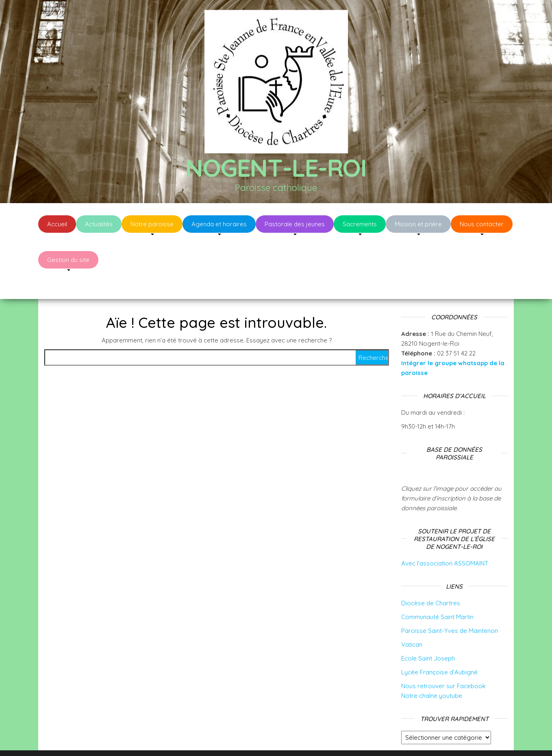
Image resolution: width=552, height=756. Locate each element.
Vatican (412, 620)
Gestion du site (68, 260)
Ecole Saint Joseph (428, 634)
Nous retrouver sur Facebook (443, 662)
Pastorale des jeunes (295, 224)
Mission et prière (418, 224)
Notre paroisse (152, 224)
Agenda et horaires (219, 224)
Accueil (57, 224)
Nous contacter (482, 224)
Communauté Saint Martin (437, 592)
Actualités (99, 224)
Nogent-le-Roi (276, 168)
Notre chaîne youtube (432, 671)
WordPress (281, 739)
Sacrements (360, 224)
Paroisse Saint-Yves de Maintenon (450, 606)
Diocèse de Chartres (431, 579)
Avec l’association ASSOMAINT (445, 539)
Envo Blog (340, 739)
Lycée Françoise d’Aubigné (439, 648)
